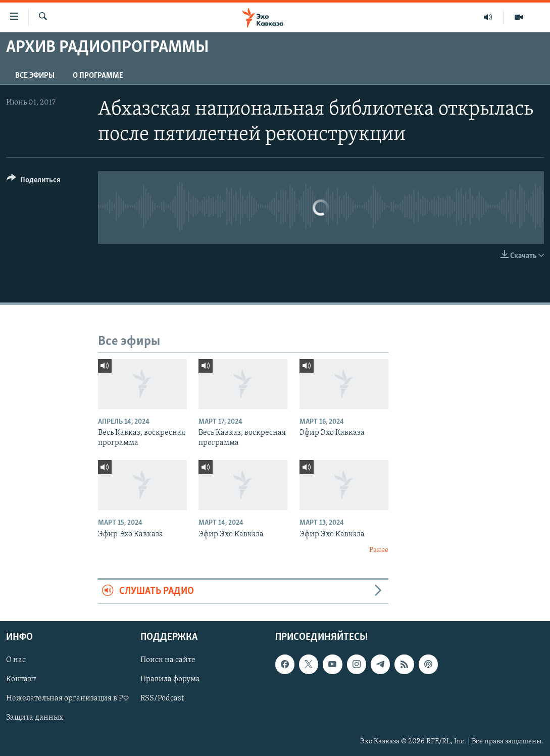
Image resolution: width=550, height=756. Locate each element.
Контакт (21, 679)
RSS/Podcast (162, 698)
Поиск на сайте (168, 660)
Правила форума (170, 679)
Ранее (379, 550)
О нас (16, 660)
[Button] (34, 182)
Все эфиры (35, 76)
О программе (98, 76)
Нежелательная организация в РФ (67, 698)
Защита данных (35, 718)
